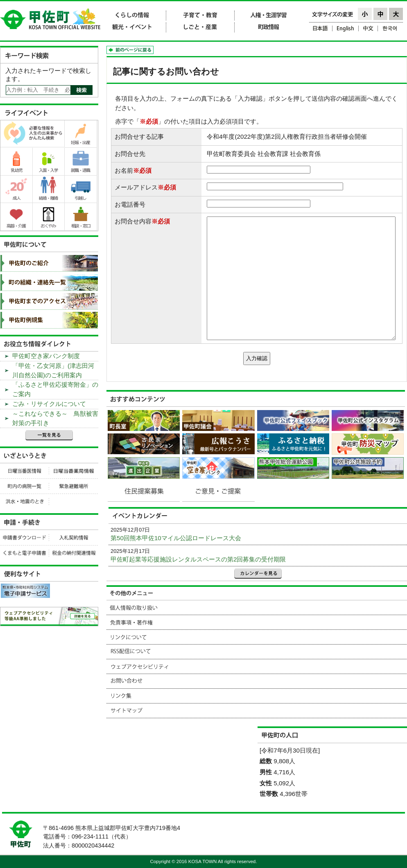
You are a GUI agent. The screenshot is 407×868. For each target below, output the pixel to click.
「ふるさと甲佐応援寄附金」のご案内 (55, 389)
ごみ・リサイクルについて (49, 404)
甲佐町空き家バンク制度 (46, 356)
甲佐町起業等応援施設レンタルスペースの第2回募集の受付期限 (198, 559)
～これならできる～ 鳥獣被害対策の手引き (55, 418)
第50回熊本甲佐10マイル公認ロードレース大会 (176, 538)
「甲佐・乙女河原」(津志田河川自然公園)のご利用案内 (53, 370)
